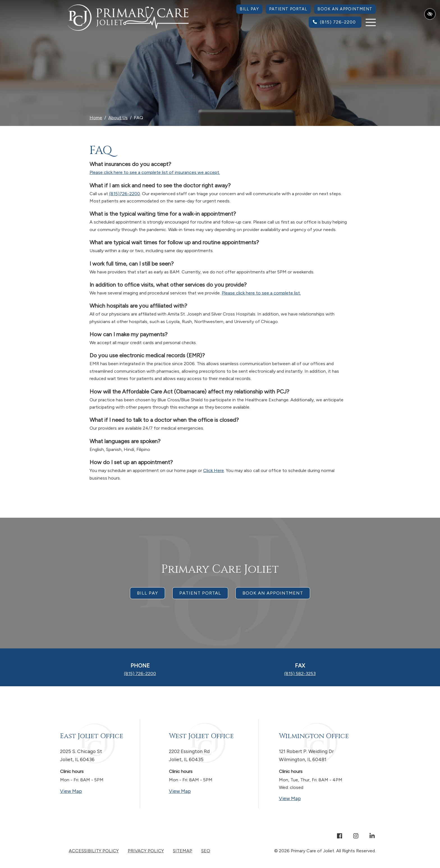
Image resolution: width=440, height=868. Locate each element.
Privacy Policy (146, 851)
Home (96, 118)
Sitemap (183, 851)
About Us (118, 118)
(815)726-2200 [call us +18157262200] (125, 194)
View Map (93, 791)
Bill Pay (249, 9)
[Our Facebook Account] (340, 836)
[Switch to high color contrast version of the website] (430, 14)
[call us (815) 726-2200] (335, 22)
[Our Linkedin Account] (372, 836)
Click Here (214, 470)
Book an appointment (273, 593)
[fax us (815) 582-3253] (300, 674)
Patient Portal (288, 9)
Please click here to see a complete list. (261, 293)
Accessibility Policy (94, 851)
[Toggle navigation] (371, 22)
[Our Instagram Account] (356, 836)
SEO (206, 851)
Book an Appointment (345, 9)
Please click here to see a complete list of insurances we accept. (155, 172)
